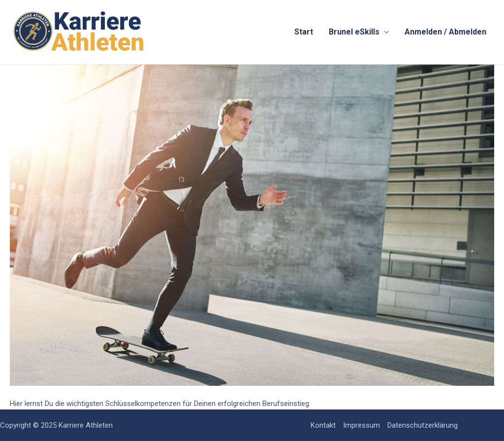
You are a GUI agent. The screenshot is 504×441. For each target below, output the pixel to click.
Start (304, 32)
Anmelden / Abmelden (445, 32)
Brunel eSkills (354, 32)
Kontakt (323, 425)
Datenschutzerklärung (423, 425)
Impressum (362, 425)
